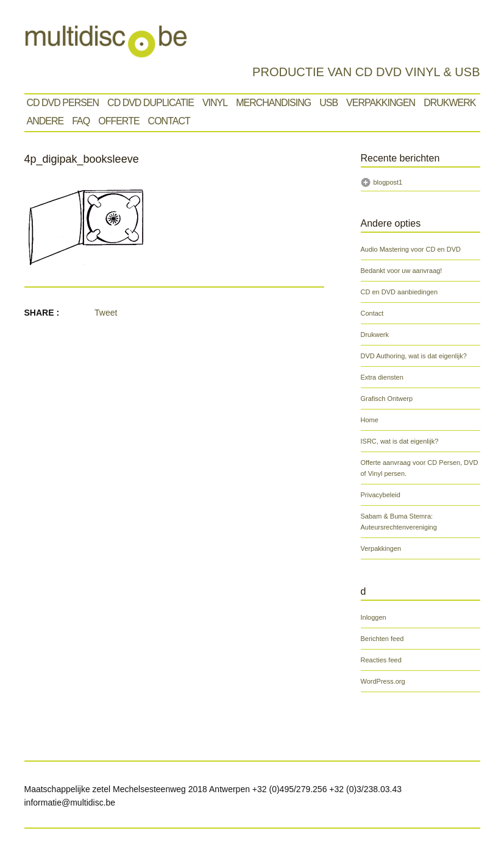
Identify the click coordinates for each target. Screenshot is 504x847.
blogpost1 (388, 182)
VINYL (215, 103)
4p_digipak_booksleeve (82, 159)
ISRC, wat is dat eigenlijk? (400, 441)
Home (370, 420)
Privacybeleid (381, 495)
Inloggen (374, 617)
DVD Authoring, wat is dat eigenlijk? (414, 356)
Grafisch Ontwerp (387, 399)
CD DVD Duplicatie (151, 103)
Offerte (119, 121)
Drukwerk (449, 103)
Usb (328, 103)
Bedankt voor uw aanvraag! (402, 271)
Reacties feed (381, 660)
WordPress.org (383, 681)
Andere (45, 121)
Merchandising (273, 103)
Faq (81, 121)
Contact (169, 121)
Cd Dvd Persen (63, 103)
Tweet (106, 313)
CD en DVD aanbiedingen (399, 292)
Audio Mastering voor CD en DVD (411, 249)
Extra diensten (382, 377)
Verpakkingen (381, 103)
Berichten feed (382, 639)
